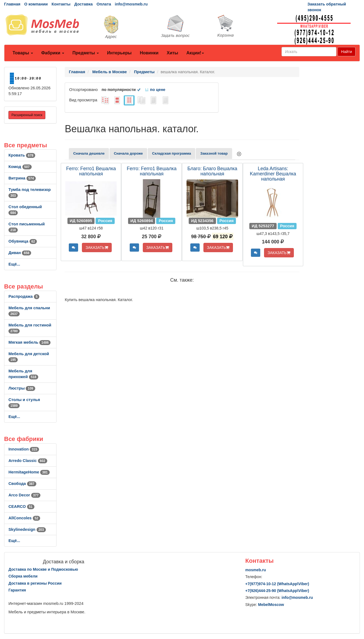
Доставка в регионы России (35, 583)
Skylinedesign (27, 529)
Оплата (104, 4)
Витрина (22, 178)
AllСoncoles (24, 518)
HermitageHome (29, 472)
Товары (23, 53)
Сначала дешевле (89, 153)
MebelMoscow (271, 605)
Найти (347, 52)
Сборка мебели (23, 576)
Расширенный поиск (27, 115)
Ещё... (14, 264)
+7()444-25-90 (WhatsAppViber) (277, 591)
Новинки (149, 53)
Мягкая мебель (29, 342)
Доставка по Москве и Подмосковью (43, 569)
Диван (20, 253)
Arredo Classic (28, 461)
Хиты (172, 53)
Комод (20, 167)
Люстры (22, 388)
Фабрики (53, 53)
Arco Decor (24, 495)
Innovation (24, 449)
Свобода (22, 484)
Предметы (86, 53)
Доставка (83, 4)
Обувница (23, 241)
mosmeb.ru (255, 570)
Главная (12, 4)
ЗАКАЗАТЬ (97, 248)
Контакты (61, 4)
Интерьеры (119, 53)
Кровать (22, 155)
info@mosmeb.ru (131, 4)
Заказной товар (214, 153)
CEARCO (21, 507)
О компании (36, 4)
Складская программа (171, 153)
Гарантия (17, 590)
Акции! (195, 53)
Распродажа (24, 296)
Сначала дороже (128, 153)
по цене (155, 90)
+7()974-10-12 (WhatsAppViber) (277, 584)
